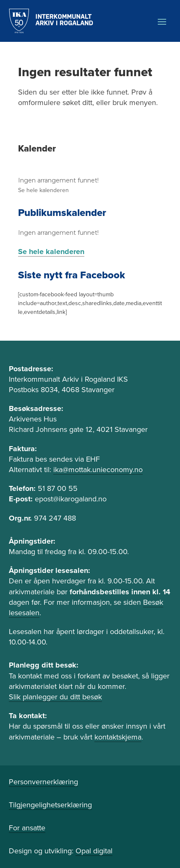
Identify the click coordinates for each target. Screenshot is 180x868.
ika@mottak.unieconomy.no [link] (98, 470)
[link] (51, 21)
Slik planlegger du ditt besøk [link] (55, 697)
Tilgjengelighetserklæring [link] (50, 805)
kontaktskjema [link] (118, 737)
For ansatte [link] (27, 828)
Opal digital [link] (94, 851)
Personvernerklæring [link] (43, 782)
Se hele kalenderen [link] (43, 190)
